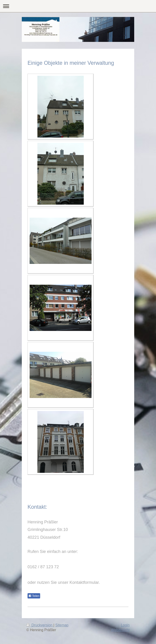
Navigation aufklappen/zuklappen (78, 6)
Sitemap (62, 625)
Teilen (34, 596)
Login (125, 625)
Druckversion (40, 625)
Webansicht (120, 630)
